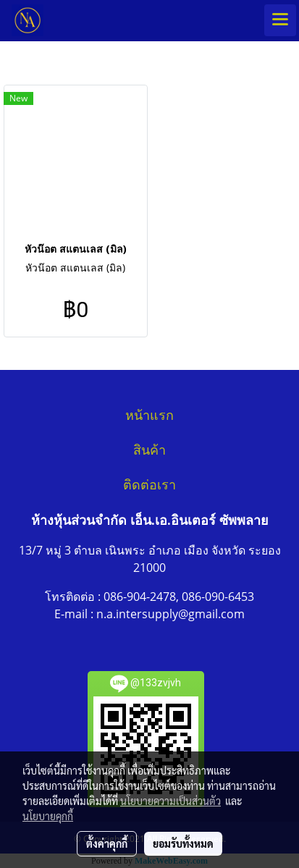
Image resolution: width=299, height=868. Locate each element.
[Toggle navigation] (280, 20)
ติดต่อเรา (149, 485)
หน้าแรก (149, 416)
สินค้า (149, 450)
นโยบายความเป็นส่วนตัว (170, 801)
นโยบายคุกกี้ (48, 816)
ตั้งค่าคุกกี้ (107, 843)
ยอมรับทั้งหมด (183, 843)
